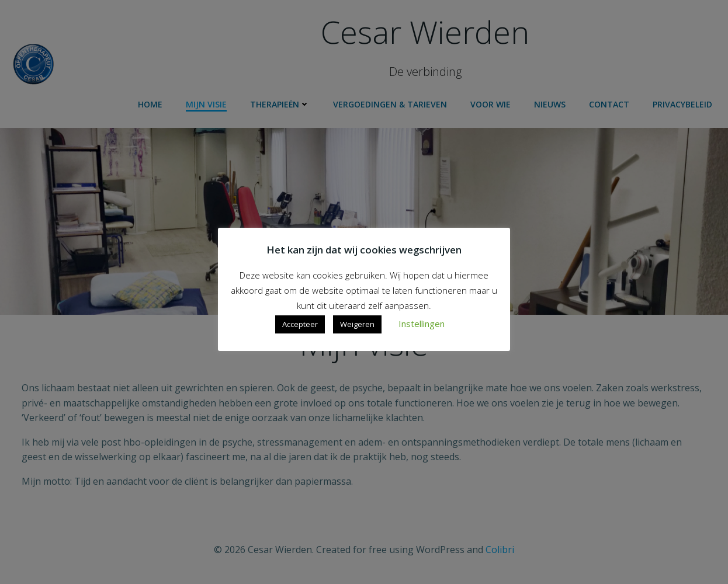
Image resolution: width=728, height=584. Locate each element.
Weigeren (357, 324)
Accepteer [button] (300, 324)
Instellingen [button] (422, 324)
